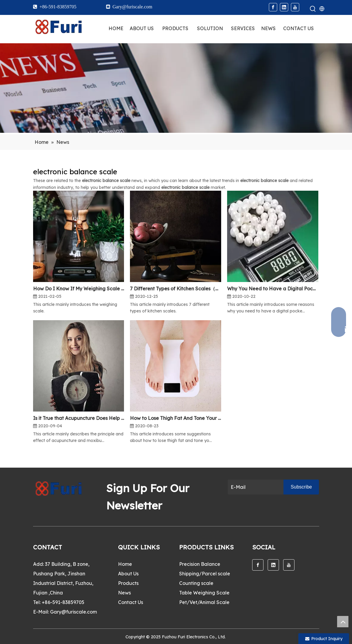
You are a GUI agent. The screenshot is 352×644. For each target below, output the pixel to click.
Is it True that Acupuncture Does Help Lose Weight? (79, 418)
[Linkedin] (284, 7)
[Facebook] (273, 7)
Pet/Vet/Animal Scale (204, 602)
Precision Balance (200, 564)
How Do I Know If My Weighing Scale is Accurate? (79, 289)
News (124, 593)
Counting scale (196, 583)
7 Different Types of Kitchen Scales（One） (176, 289)
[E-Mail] (254, 487)
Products (128, 583)
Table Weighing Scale (204, 593)
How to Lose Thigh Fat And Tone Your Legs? (176, 418)
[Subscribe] (301, 487)
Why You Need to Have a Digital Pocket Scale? (273, 289)
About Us (128, 574)
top (343, 622)
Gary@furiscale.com (73, 612)
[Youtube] (295, 7)
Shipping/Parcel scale (205, 574)
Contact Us (131, 602)
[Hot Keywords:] (313, 9)
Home (125, 564)
